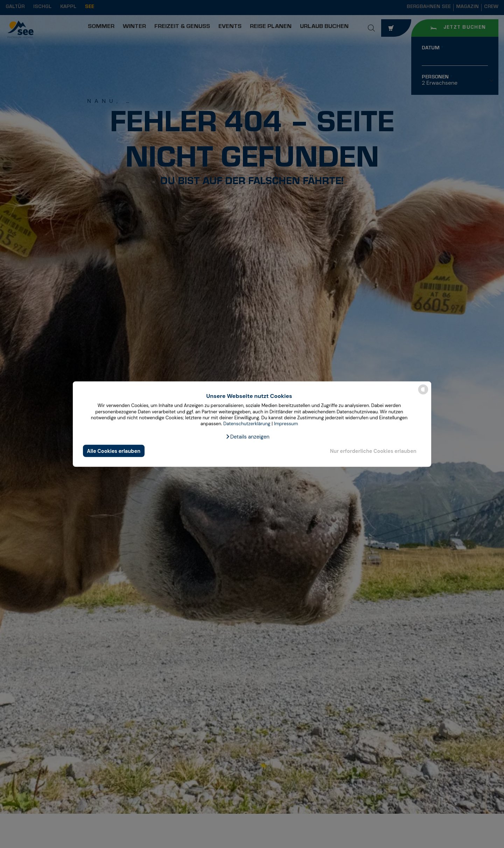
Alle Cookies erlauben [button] (114, 451)
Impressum (286, 424)
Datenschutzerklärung (247, 424)
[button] (247, 437)
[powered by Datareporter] (423, 394)
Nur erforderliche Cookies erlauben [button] (373, 451)
